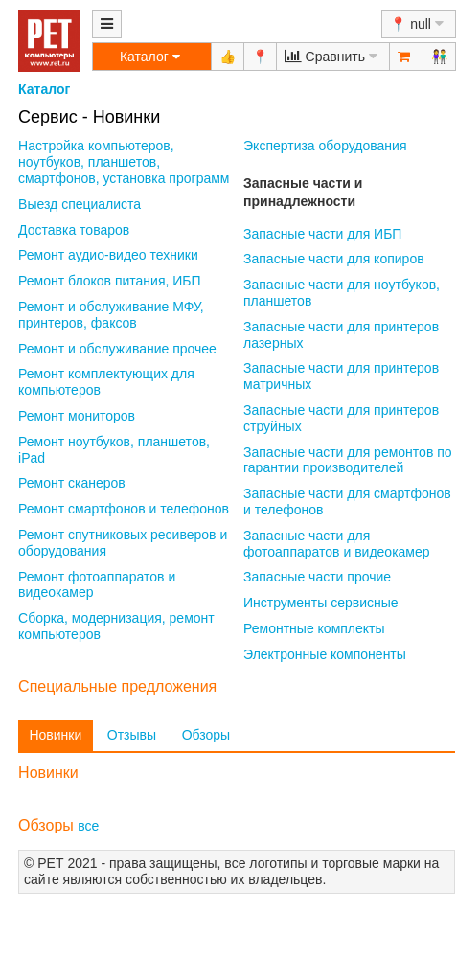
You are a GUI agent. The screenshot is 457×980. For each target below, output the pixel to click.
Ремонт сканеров (72, 483)
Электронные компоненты (325, 654)
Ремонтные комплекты (314, 628)
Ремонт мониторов (77, 416)
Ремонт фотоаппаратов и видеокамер (97, 585)
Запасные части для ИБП (322, 234)
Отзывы (132, 735)
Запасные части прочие (317, 577)
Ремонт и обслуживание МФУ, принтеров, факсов (111, 315)
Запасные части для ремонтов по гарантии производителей (348, 460)
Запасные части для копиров (334, 259)
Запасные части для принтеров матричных (341, 376)
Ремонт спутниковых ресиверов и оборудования (123, 543)
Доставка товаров (74, 230)
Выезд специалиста (80, 204)
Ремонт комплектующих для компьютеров (106, 382)
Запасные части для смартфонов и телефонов (347, 501)
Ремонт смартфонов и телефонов (124, 509)
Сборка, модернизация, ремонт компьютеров (116, 626)
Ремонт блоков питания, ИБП (110, 281)
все (88, 826)
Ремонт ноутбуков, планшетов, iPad (114, 450)
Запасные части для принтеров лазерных (341, 335)
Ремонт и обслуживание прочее (117, 349)
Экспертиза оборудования (325, 146)
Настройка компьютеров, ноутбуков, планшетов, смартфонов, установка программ (124, 162)
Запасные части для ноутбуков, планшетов (342, 293)
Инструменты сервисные (321, 603)
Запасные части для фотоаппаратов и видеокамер (337, 544)
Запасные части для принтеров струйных (341, 418)
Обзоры (206, 735)
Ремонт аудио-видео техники (108, 255)
